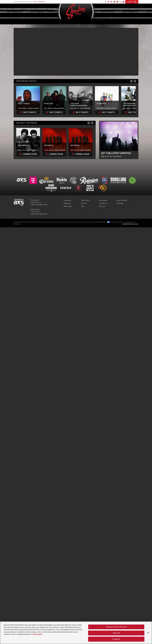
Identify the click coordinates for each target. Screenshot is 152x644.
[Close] (148, 633)
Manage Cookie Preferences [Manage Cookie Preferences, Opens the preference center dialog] (116, 627)
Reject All (116, 633)
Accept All (116, 639)
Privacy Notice (37, 634)
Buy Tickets (39, 2)
